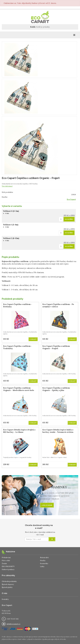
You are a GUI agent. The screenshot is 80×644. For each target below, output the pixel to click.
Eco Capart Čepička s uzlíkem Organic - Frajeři (56, 347)
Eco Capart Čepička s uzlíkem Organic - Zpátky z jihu (56, 389)
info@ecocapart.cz (13, 624)
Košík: (33, 27)
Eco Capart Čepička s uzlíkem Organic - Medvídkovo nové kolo (19, 389)
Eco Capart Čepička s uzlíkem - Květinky (18, 305)
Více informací (7, 186)
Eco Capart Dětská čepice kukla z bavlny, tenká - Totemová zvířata (58, 431)
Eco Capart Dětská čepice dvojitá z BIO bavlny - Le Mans (19, 431)
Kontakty (5, 599)
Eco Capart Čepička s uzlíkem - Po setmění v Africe (58, 305)
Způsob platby (7, 587)
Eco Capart (71, 199)
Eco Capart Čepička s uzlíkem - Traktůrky (18, 347)
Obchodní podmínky (9, 581)
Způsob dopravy (8, 584)
